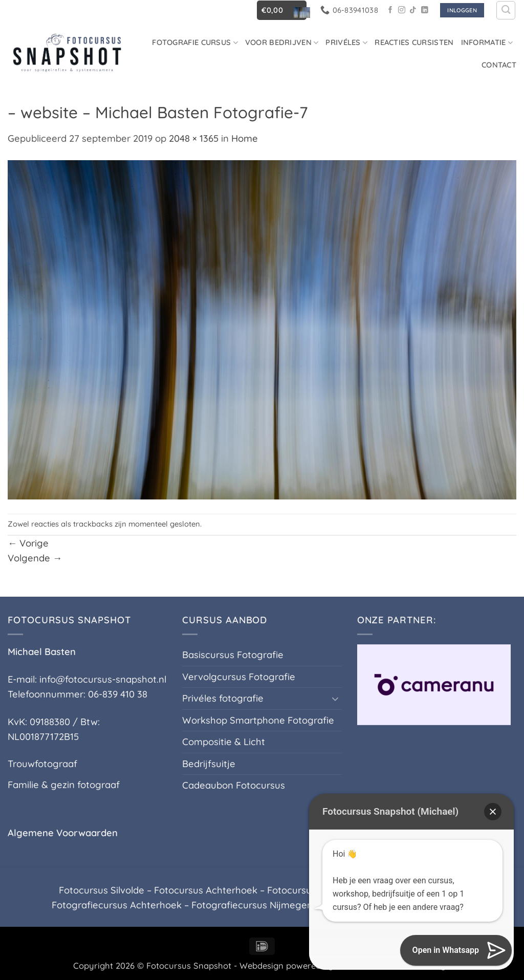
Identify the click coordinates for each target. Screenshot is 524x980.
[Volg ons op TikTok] (413, 10)
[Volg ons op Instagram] (402, 10)
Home (245, 138)
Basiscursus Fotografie (233, 655)
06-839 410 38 (118, 694)
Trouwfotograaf (42, 764)
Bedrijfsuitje (209, 764)
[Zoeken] (506, 10)
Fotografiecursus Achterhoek (117, 905)
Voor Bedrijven (282, 42)
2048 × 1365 (194, 138)
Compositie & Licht (224, 742)
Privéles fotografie (223, 698)
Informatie (487, 42)
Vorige (28, 543)
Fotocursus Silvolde (102, 890)
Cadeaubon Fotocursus (234, 785)
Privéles (346, 42)
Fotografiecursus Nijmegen (252, 905)
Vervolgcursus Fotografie (239, 677)
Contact (499, 65)
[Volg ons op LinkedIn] (425, 10)
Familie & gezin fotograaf (64, 785)
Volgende (35, 558)
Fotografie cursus (195, 42)
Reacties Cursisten (414, 42)
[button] (282, 10)
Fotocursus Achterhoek (206, 890)
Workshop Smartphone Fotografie (258, 720)
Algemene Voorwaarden (63, 833)
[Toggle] (336, 699)
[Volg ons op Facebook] (390, 10)
